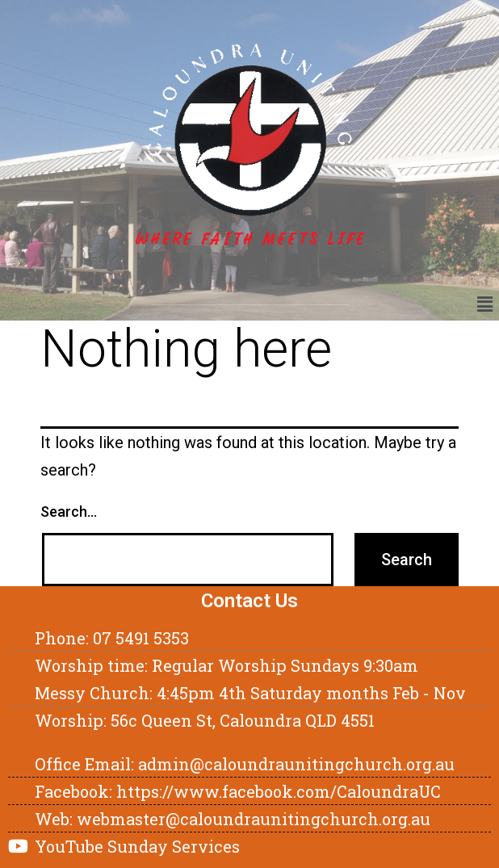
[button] (485, 304)
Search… (69, 512)
